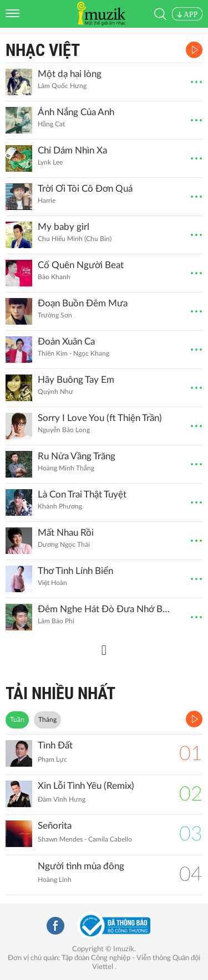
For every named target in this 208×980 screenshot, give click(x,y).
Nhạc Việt (43, 50)
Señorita (55, 826)
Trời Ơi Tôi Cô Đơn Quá (85, 189)
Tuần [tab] (17, 720)
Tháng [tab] (47, 720)
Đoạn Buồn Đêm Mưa (83, 303)
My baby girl (64, 227)
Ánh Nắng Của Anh (76, 112)
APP (187, 15)
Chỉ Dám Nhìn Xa (72, 150)
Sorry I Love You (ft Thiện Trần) (100, 418)
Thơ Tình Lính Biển (75, 571)
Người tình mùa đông (81, 866)
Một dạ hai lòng (70, 74)
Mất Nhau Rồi (66, 533)
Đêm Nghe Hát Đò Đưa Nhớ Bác (104, 609)
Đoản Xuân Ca (66, 342)
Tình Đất (55, 745)
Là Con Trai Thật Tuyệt (82, 494)
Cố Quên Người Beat (81, 265)
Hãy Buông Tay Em (76, 380)
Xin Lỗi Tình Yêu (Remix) (86, 786)
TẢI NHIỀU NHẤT (60, 693)
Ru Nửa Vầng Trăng (77, 456)
